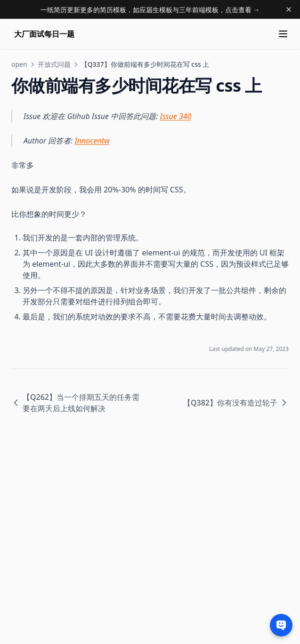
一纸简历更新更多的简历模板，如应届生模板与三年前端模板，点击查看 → (150, 10)
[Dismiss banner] (289, 9)
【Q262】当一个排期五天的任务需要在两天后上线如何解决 (75, 403)
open (19, 64)
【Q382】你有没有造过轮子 (236, 403)
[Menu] (283, 34)
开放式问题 (54, 64)
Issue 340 (176, 116)
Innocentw (92, 141)
